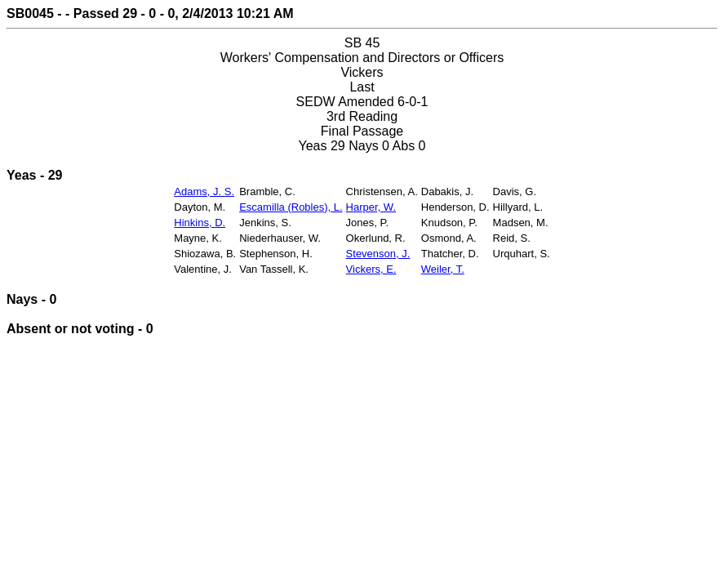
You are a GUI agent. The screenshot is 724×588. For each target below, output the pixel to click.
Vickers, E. (371, 269)
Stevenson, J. (378, 254)
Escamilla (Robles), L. (291, 207)
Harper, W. (371, 207)
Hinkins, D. (200, 223)
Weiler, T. (443, 269)
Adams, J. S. (204, 192)
